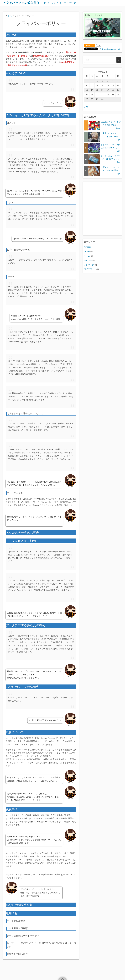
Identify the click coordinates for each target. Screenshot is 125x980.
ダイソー (88, 260)
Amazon (88, 247)
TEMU (87, 251)
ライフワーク (70, 3)
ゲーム (47, 3)
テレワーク (57, 3)
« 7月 (86, 107)
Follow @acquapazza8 (110, 49)
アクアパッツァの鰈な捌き (21, 3)
